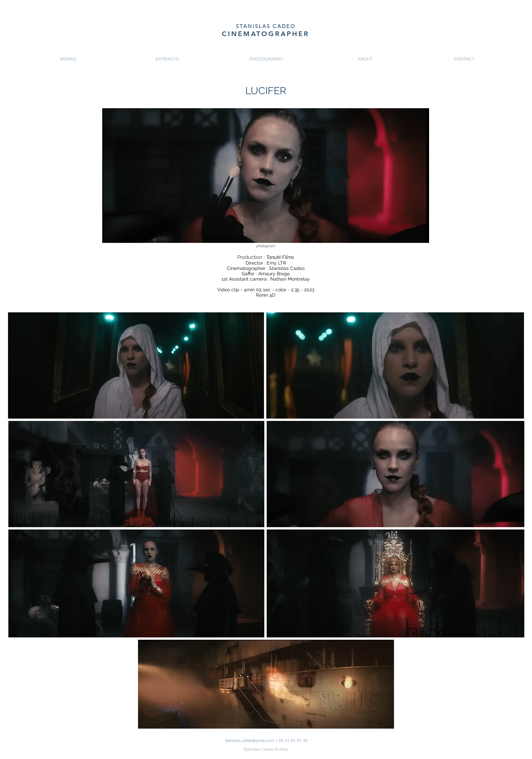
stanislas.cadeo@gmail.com (250, 741)
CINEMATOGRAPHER (266, 34)
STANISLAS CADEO (266, 26)
